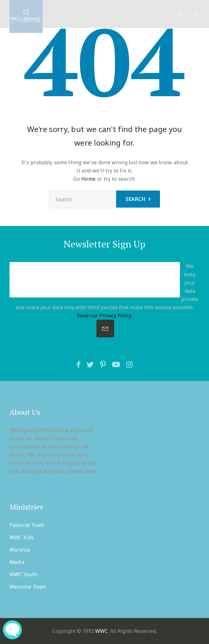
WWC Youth (23, 574)
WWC (101, 631)
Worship (20, 550)
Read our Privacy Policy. (104, 316)
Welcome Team (28, 587)
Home (88, 179)
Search (135, 199)
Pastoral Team (27, 525)
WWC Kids (22, 537)
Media (17, 562)
